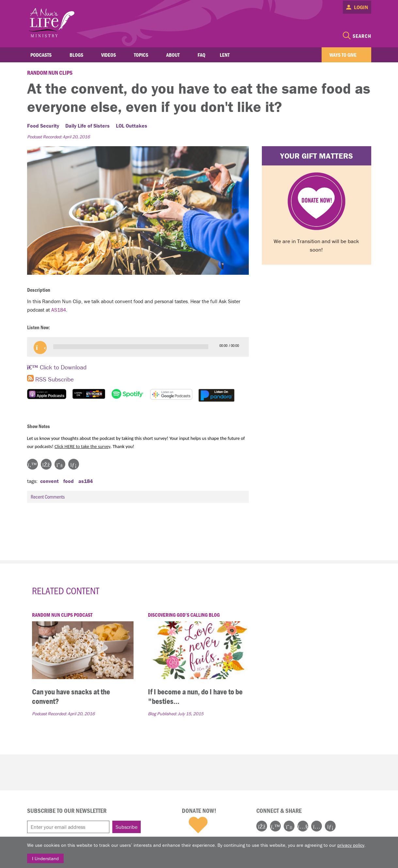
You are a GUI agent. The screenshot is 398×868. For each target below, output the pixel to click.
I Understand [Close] (45, 858)
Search (362, 36)
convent (49, 481)
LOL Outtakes (132, 126)
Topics (141, 55)
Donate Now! (199, 811)
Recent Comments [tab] (138, 497)
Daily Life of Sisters (88, 126)
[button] (40, 348)
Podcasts (41, 55)
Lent (225, 55)
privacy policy (351, 845)
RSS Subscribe (50, 379)
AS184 (59, 310)
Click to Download (57, 367)
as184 (86, 481)
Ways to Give (343, 55)
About (173, 55)
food (69, 481)
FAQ (201, 55)
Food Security (43, 126)
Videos (109, 55)
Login (361, 7)
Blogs (76, 55)
